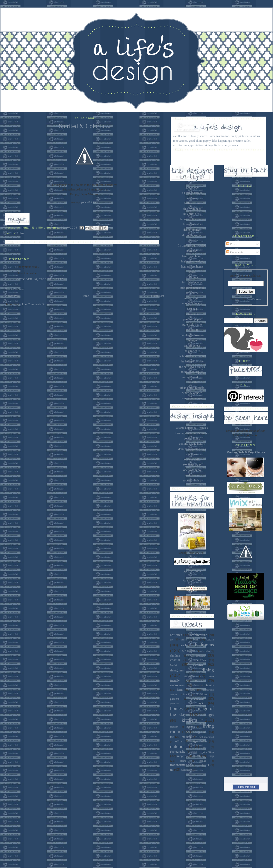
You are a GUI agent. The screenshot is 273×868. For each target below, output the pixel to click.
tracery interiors (192, 377)
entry (199, 680)
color (21, 233)
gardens (175, 699)
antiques (176, 635)
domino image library (192, 444)
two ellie (192, 382)
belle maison (192, 203)
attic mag (192, 198)
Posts (231, 244)
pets (205, 747)
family (210, 685)
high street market (192, 261)
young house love (192, 398)
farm (180, 690)
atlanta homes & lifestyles (192, 428)
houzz (192, 272)
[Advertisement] (246, 697)
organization (199, 741)
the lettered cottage (192, 361)
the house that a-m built (192, 356)
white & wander (192, 393)
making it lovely (192, 303)
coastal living (192, 439)
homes (176, 708)
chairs (207, 651)
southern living (192, 480)
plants (194, 752)
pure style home (192, 325)
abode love (192, 188)
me (172, 737)
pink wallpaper (192, 319)
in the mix (192, 277)
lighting (191, 727)
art (172, 639)
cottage (198, 664)
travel (205, 765)
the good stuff (192, 351)
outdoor (177, 746)
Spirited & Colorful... (85, 126)
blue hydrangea (192, 209)
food (193, 690)
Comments (235, 252)
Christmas (198, 655)
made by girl (192, 298)
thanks (202, 761)
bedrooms (204, 645)
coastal (175, 660)
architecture (199, 635)
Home (85, 296)
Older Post (158, 296)
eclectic (190, 676)
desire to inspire (192, 235)
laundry (174, 727)
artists (184, 639)
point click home (90, 202)
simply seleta (192, 346)
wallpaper (186, 770)
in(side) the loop (192, 282)
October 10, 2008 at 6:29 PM (41, 279)
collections (199, 660)
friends (187, 694)
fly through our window (192, 246)
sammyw (192, 340)
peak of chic (192, 314)
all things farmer (192, 193)
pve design (192, 330)
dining (208, 670)
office (179, 741)
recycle (182, 756)
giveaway (198, 698)
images (209, 715)
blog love (189, 651)
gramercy (192, 251)
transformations (181, 765)
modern (186, 737)
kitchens (190, 720)
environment (178, 685)
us (172, 769)
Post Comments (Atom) (36, 304)
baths (210, 639)
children (175, 656)
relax (196, 756)
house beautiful (192, 459)
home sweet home (192, 267)
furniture (202, 694)
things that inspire (192, 372)
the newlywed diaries (192, 367)
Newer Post (12, 296)
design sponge (192, 230)
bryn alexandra (192, 224)
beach (183, 645)
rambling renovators (192, 335)
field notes (192, 240)
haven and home (192, 256)
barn (196, 639)
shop (211, 756)
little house (192, 293)
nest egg (192, 309)
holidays (197, 703)
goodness (175, 703)
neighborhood (206, 737)
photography (178, 752)
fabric (197, 685)
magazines (201, 732)
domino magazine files (192, 449)
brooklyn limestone (192, 219)
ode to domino (192, 470)
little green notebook (192, 288)
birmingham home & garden (192, 433)
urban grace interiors (192, 388)
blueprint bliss (192, 214)
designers (177, 670)
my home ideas (192, 465)
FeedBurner (254, 299)
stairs (183, 761)
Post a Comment (15, 289)
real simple (192, 475)
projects (208, 751)
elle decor (192, 454)
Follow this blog (246, 787)
